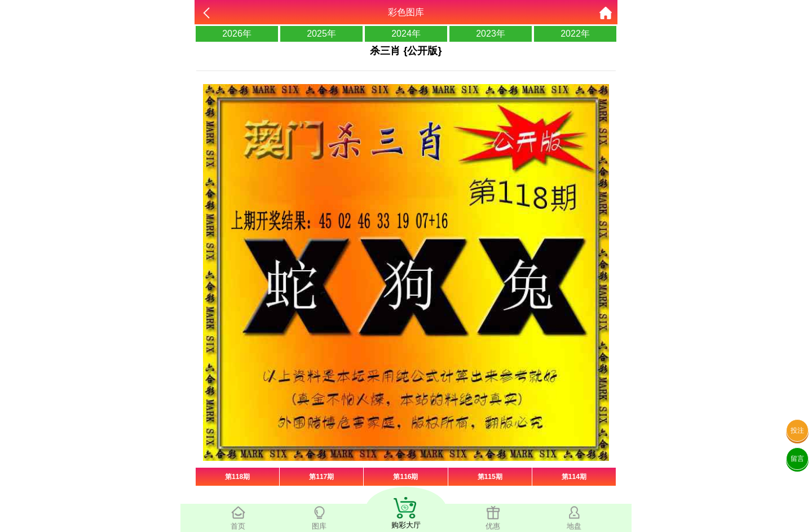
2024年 (406, 34)
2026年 (237, 34)
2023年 (491, 34)
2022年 (575, 34)
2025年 (321, 34)
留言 (797, 459)
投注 (797, 430)
